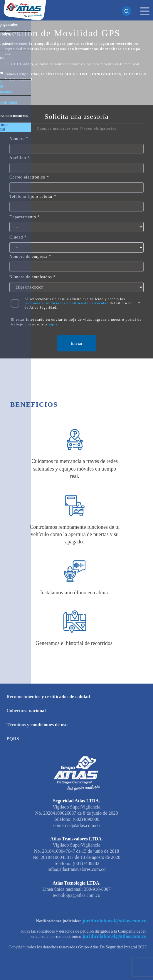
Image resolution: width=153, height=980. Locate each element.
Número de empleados (31, 277)
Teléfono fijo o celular (31, 196)
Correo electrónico (27, 177)
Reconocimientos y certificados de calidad (48, 697)
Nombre (17, 139)
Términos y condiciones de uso (37, 725)
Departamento (23, 217)
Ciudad (16, 237)
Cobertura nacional (26, 711)
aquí (53, 324)
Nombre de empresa (28, 256)
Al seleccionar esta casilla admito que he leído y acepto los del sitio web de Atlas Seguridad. (78, 303)
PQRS (13, 739)
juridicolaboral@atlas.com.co (119, 921)
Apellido (18, 158)
